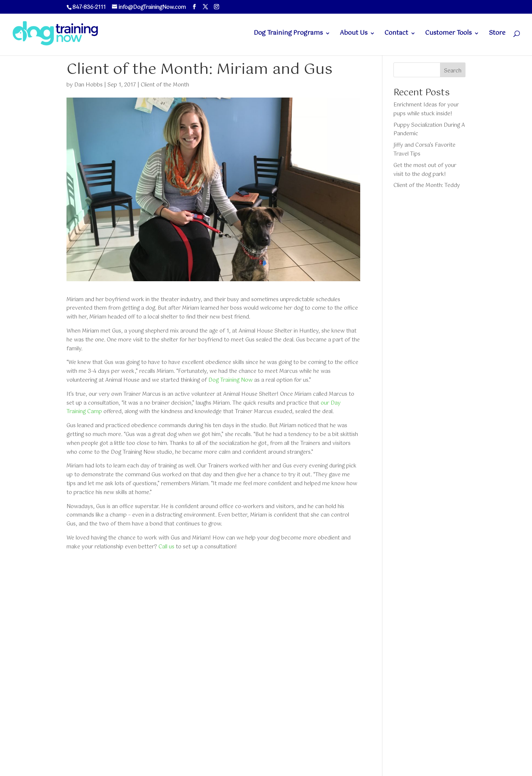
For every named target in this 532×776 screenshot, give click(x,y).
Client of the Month (165, 85)
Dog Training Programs (288, 34)
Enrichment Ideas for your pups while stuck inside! (426, 109)
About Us (354, 34)
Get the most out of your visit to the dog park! (425, 170)
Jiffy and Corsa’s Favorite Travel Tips (424, 150)
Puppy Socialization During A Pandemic (429, 130)
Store (497, 34)
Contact (396, 34)
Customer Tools (449, 34)
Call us (166, 547)
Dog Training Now (231, 380)
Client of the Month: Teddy (427, 186)
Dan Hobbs (88, 85)
